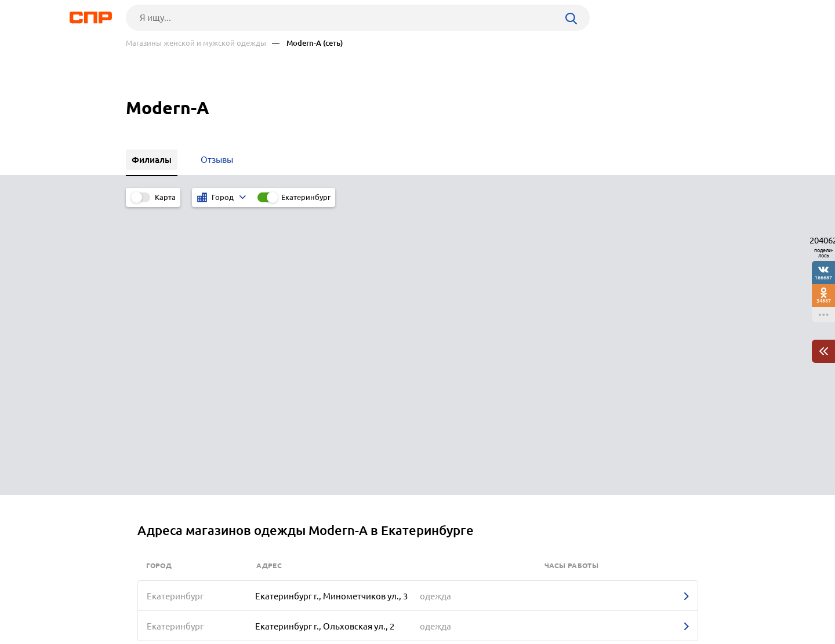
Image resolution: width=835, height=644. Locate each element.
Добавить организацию (658, 601)
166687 (823, 277)
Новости (219, 601)
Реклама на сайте (301, 601)
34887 (824, 301)
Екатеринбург (306, 197)
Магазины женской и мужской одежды (196, 43)
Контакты (386, 601)
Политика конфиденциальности (281, 635)
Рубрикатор (147, 601)
